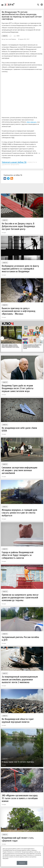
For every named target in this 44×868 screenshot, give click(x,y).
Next (42, 338)
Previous (2, 338)
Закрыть (22, 863)
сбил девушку (32, 122)
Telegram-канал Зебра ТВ (14, 162)
